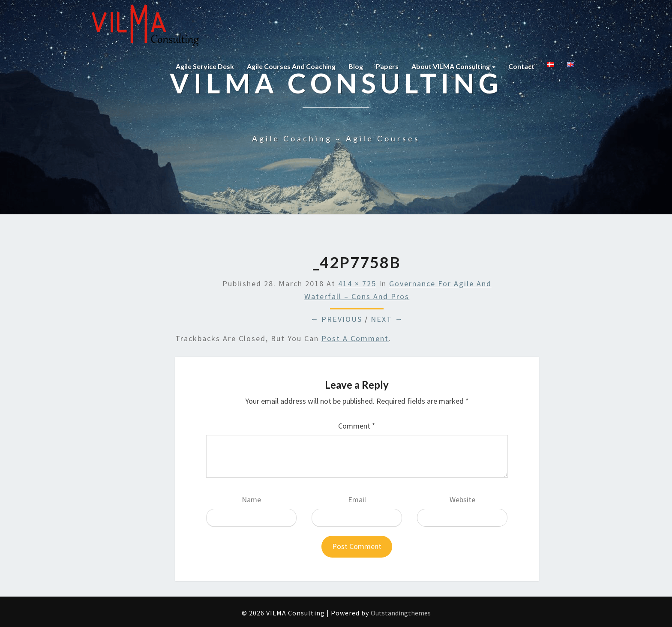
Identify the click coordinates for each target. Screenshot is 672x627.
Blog (356, 66)
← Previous (336, 319)
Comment (357, 426)
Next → (387, 319)
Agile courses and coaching (291, 66)
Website (462, 499)
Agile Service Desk (205, 66)
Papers (387, 66)
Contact (521, 66)
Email (357, 499)
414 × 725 (357, 283)
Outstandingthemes (401, 613)
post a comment (355, 338)
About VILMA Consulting (453, 66)
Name (251, 499)
